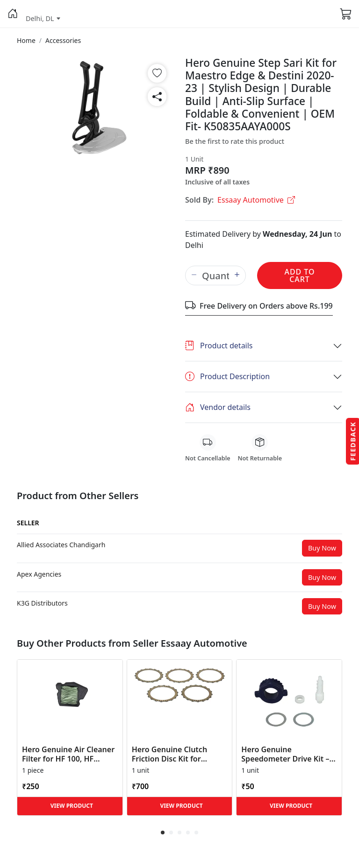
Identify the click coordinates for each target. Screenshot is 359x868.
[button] (13, 14)
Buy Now (322, 548)
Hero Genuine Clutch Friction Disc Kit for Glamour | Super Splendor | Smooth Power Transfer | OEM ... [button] (179, 754)
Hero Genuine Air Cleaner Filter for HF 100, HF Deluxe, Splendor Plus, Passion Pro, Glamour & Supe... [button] (68, 754)
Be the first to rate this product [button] (235, 141)
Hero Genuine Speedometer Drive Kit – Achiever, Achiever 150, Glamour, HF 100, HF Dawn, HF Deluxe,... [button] (285, 754)
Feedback (353, 441)
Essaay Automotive (256, 200)
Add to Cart (299, 275)
